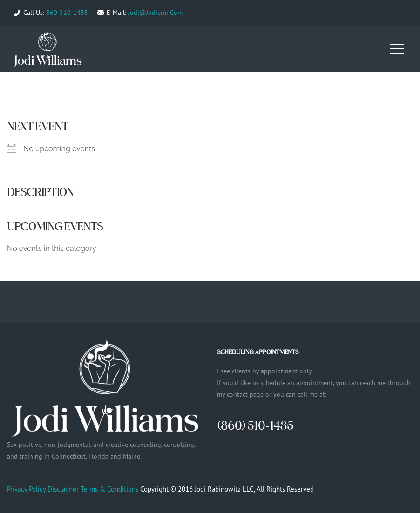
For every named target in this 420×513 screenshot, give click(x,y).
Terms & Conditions (109, 489)
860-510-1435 (67, 13)
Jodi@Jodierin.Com (155, 13)
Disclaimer (63, 489)
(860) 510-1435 (255, 425)
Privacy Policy (26, 489)
